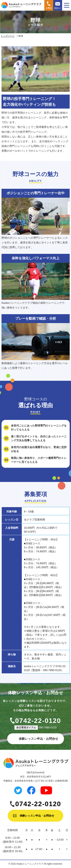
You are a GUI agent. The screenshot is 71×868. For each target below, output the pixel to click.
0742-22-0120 (38, 721)
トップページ (8, 36)
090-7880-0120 (48, 727)
